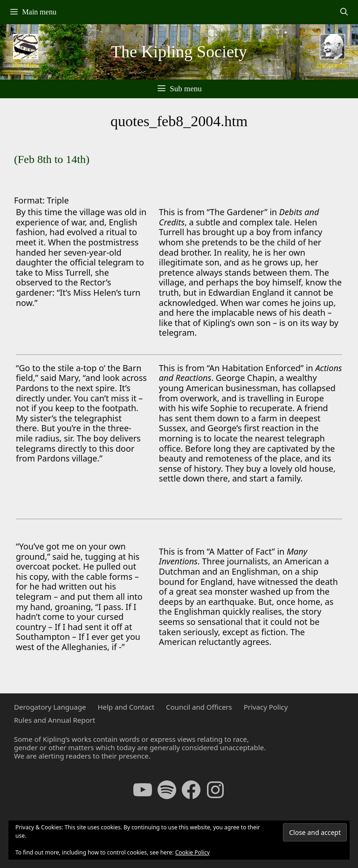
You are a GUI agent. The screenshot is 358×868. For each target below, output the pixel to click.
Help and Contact (126, 707)
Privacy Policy (266, 707)
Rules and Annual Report (55, 720)
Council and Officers (199, 707)
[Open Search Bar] (344, 12)
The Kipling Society (179, 52)
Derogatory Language (50, 707)
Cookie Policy (193, 852)
